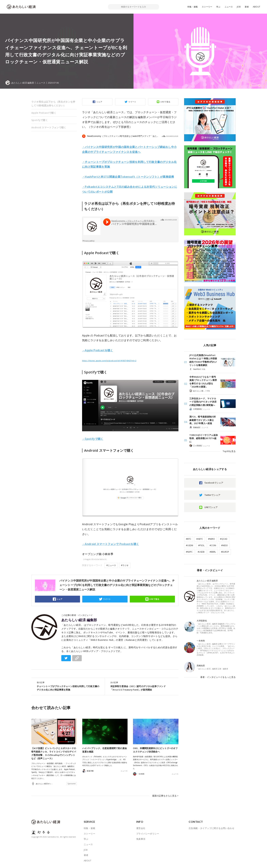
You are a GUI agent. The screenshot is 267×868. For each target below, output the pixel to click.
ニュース (229, 7)
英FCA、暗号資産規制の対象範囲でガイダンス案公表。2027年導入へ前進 (203, 420)
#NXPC (189, 552)
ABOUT (257, 7)
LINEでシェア (211, 507)
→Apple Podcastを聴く (98, 350)
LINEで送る (165, 102)
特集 (204, 369)
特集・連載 (193, 7)
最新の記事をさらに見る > (165, 796)
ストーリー (207, 7)
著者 (247, 7)
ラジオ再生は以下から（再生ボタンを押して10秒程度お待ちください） (53, 104)
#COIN (213, 545)
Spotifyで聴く (40, 120)
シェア (99, 102)
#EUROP (225, 552)
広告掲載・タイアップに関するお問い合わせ (211, 828)
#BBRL (213, 552)
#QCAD (224, 539)
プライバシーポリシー (148, 834)
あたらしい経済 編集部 (79, 620)
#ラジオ (125, 565)
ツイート (132, 102)
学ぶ (218, 7)
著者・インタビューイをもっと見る (218, 677)
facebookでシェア (214, 483)
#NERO (211, 539)
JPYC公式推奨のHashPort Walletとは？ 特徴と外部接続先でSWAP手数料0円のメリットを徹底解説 (203, 360)
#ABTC (200, 539)
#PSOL (201, 545)
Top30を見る (229, 451)
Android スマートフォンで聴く (49, 127)
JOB (239, 7)
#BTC (189, 539)
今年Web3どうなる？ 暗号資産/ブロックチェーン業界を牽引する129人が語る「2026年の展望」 (203, 382)
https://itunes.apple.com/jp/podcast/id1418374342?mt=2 (109, 361)
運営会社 (141, 828)
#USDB (201, 552)
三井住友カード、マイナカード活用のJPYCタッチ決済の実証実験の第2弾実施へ (203, 402)
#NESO (225, 545)
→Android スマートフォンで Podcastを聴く (111, 544)
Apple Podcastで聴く (44, 113)
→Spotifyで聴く (93, 439)
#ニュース (111, 565)
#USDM (190, 545)
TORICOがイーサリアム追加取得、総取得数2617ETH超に (204, 438)
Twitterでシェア (212, 495)
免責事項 (141, 839)
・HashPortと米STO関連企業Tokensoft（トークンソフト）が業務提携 (128, 177)
